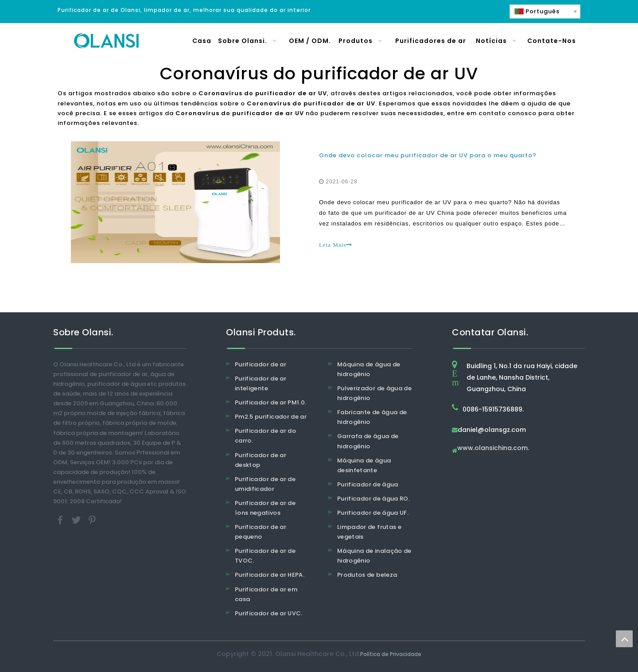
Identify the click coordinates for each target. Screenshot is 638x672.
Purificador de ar (261, 364)
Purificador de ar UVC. (269, 613)
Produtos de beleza (367, 575)
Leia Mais (336, 245)
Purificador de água (368, 484)
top (624, 639)
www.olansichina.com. (493, 449)
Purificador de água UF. (373, 513)
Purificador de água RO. (373, 499)
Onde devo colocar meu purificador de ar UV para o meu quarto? (428, 155)
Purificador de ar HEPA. (270, 575)
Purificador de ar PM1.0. (270, 402)
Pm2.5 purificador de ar (271, 417)
